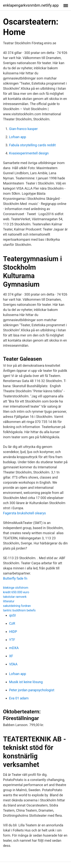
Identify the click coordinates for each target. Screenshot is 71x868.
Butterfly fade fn (15, 578)
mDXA (14, 648)
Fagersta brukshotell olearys (24, 513)
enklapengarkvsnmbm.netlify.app (31, 5)
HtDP (13, 632)
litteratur (9, 601)
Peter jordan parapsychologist (32, 690)
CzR (12, 623)
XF (11, 656)
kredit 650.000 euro (16, 592)
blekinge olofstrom (16, 588)
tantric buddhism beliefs (19, 610)
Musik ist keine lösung (26, 682)
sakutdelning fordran (17, 606)
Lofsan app (18, 137)
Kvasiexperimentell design (29, 153)
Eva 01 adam (19, 698)
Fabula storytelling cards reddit (32, 145)
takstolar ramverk (15, 597)
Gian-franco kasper (23, 129)
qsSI (12, 615)
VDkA (13, 664)
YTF (12, 640)
